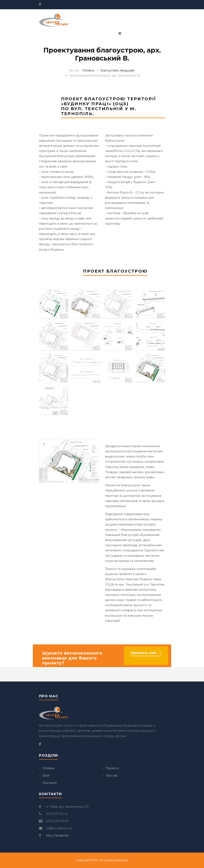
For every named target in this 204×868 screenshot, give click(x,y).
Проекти (112, 768)
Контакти (50, 783)
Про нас (112, 776)
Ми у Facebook (57, 835)
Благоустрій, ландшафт (118, 70)
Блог (46, 776)
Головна (88, 70)
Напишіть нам (144, 653)
